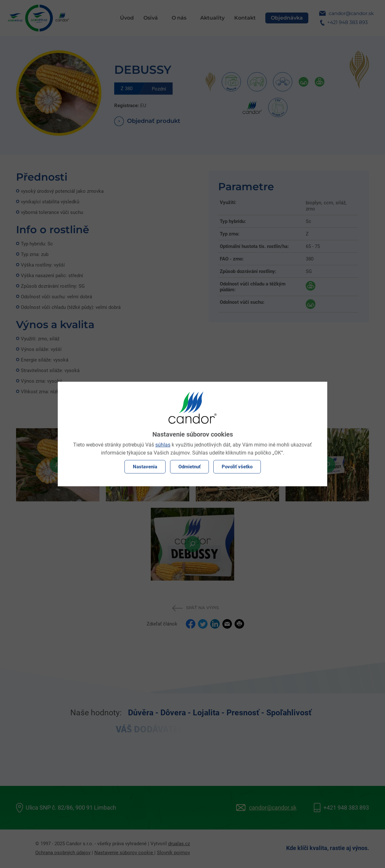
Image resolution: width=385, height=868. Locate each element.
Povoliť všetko (237, 467)
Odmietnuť (189, 467)
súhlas (163, 445)
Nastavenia (145, 467)
